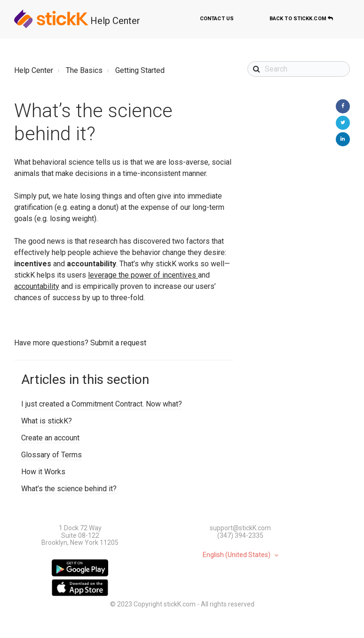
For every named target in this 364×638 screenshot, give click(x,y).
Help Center (115, 21)
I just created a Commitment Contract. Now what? (102, 404)
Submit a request (118, 343)
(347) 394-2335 (240, 535)
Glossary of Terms (51, 455)
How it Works (43, 472)
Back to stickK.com (301, 19)
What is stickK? (47, 421)
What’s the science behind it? (69, 489)
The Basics (84, 70)
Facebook (343, 106)
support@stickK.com (240, 528)
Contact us (217, 19)
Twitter (343, 123)
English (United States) (237, 555)
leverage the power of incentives (142, 275)
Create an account (50, 438)
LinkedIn (343, 139)
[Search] (299, 69)
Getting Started (140, 70)
